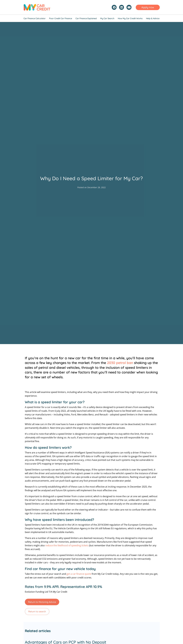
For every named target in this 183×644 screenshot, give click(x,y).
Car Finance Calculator (35, 18)
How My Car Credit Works (130, 18)
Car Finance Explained (86, 18)
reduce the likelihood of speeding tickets (67, 545)
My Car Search (107, 18)
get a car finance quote (79, 574)
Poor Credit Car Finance (61, 18)
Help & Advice (153, 18)
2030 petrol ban (120, 363)
